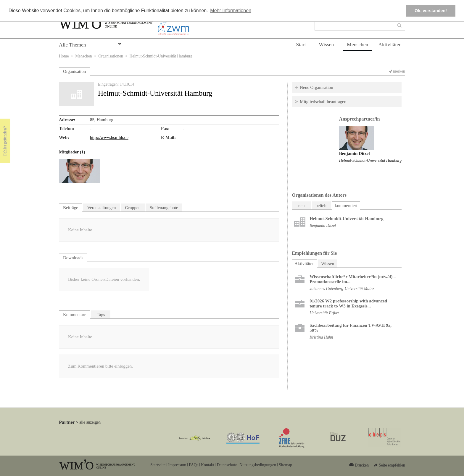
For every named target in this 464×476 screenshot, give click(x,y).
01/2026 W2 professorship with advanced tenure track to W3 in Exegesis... (348, 303)
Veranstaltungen (102, 208)
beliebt (322, 206)
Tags (101, 315)
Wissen (327, 44)
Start (301, 44)
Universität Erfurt (324, 313)
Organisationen (111, 56)
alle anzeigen (90, 422)
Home (64, 56)
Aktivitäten (390, 44)
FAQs (194, 465)
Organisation (74, 71)
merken (399, 71)
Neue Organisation (316, 87)
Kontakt (207, 465)
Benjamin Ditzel (355, 153)
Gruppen (133, 208)
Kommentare (75, 315)
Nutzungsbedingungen (258, 465)
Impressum (177, 465)
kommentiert (346, 206)
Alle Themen (72, 45)
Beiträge (71, 208)
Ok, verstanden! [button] (431, 11)
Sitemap (285, 465)
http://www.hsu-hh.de (109, 137)
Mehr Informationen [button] (231, 11)
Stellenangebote (164, 208)
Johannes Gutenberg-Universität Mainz (342, 289)
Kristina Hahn (321, 337)
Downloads (73, 258)
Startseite (158, 465)
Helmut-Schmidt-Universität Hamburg (370, 160)
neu (302, 206)
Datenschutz (227, 465)
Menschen (357, 44)
